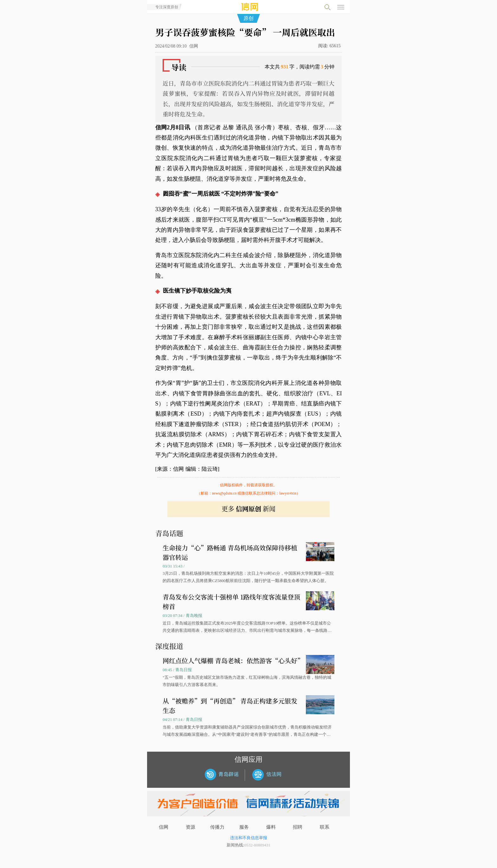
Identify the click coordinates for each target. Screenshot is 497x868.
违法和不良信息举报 (249, 838)
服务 (244, 827)
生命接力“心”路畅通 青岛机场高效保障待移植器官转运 (230, 552)
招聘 (298, 827)
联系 (325, 827)
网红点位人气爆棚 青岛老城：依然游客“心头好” (233, 661)
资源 (190, 827)
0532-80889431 (257, 845)
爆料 (271, 827)
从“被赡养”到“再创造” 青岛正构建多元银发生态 (230, 706)
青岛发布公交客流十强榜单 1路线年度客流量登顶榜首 (231, 602)
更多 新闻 (248, 509)
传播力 (217, 827)
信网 (164, 827)
